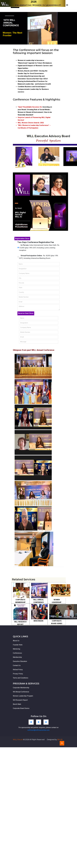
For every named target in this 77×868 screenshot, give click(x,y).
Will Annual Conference (21, 692)
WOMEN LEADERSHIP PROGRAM (57, 602)
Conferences (17, 653)
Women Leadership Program (23, 696)
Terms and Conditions (21, 678)
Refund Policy (18, 670)
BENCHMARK (38, 621)
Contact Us (17, 665)
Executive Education (20, 661)
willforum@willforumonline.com (38, 730)
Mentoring (16, 649)
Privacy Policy (18, 674)
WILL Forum (18, 740)
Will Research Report (20, 700)
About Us (16, 641)
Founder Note (18, 645)
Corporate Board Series (21, 708)
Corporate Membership (21, 688)
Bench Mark (17, 704)
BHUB (60, 740)
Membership (17, 657)
